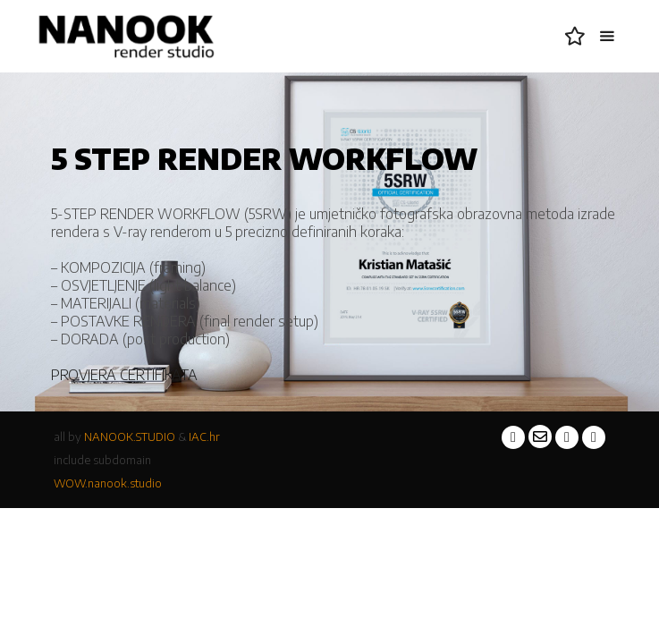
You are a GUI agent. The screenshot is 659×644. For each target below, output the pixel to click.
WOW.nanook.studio (108, 483)
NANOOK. (110, 436)
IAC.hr (204, 436)
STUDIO (156, 436)
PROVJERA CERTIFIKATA (124, 375)
